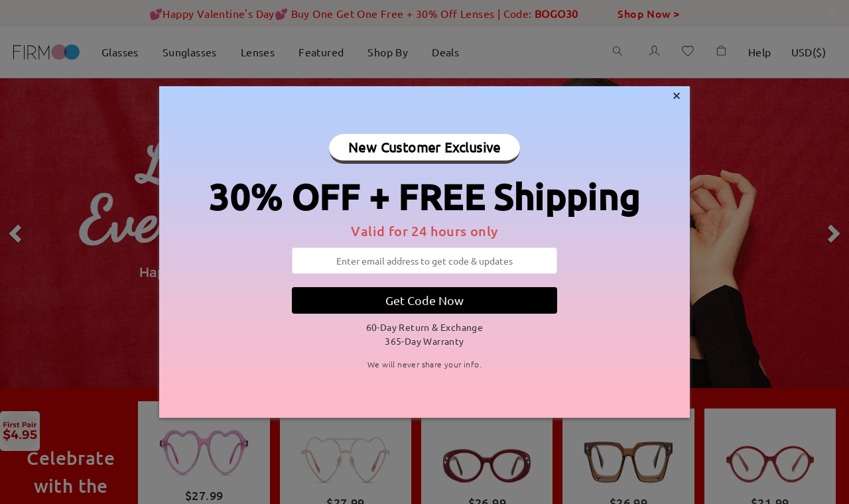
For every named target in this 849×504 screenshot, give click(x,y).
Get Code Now (424, 300)
